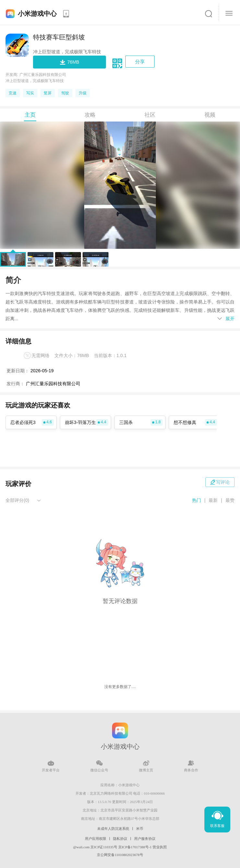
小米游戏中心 (37, 14)
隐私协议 (120, 839)
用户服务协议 (145, 839)
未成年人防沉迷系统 (113, 829)
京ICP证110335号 (104, 847)
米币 (140, 829)
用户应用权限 (96, 839)
